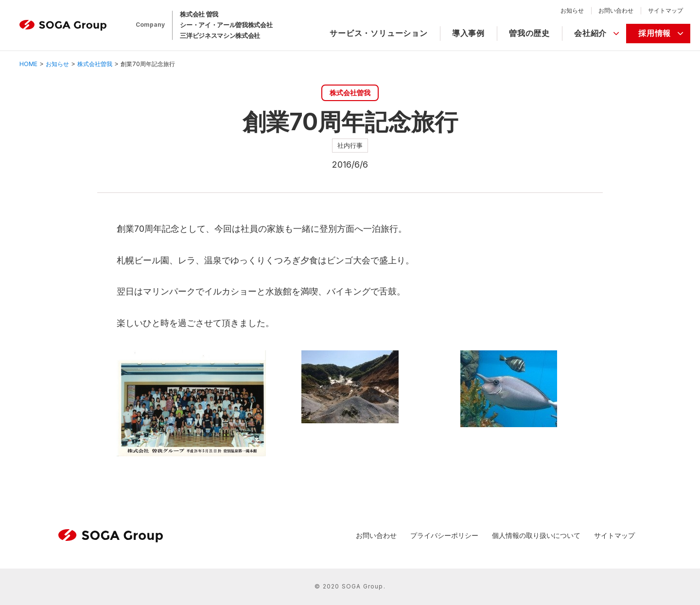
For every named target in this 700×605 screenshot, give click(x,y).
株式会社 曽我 (199, 14)
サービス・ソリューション (379, 33)
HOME (28, 64)
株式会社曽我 (95, 64)
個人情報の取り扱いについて (536, 535)
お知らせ (572, 10)
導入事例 (468, 33)
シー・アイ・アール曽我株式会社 (226, 25)
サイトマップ (665, 10)
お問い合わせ (616, 10)
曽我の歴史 (529, 33)
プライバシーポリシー (444, 535)
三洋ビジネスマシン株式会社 (220, 35)
